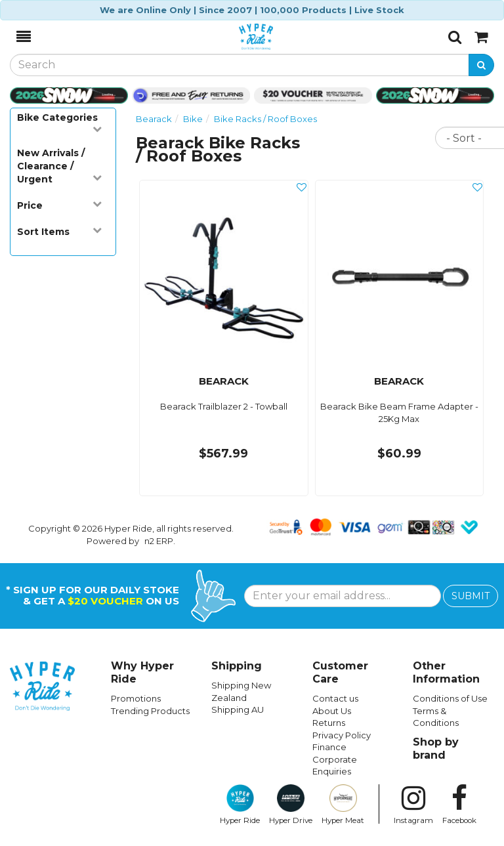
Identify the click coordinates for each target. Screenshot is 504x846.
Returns (329, 723)
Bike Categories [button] (59, 122)
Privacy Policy (342, 735)
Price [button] (59, 205)
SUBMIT (471, 596)
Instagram (413, 805)
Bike (193, 119)
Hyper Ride (240, 805)
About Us (332, 711)
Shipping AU (238, 709)
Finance (329, 747)
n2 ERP (159, 541)
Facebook (459, 805)
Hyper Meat (343, 805)
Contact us (335, 698)
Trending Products (150, 711)
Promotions (136, 698)
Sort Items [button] (59, 231)
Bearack (154, 119)
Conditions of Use (450, 698)
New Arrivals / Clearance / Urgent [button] (59, 166)
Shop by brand (436, 749)
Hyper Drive (291, 805)
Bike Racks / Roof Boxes (265, 119)
